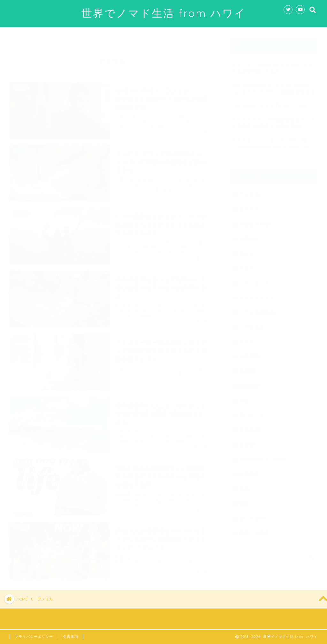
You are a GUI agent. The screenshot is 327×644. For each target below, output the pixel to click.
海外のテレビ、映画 (262, 456)
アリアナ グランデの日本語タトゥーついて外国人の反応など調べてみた (273, 120)
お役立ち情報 (255, 221)
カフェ (247, 250)
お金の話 (249, 236)
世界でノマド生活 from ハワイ (164, 13)
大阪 (244, 397)
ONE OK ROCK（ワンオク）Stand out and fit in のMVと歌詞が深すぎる (273, 85)
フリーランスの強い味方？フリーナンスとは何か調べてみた (273, 65)
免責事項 (71, 637)
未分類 (247, 441)
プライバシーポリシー (34, 637)
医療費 (247, 368)
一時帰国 (249, 353)
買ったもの (252, 515)
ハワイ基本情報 (257, 309)
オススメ (249, 206)
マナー (247, 338)
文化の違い (252, 427)
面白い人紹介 (255, 530)
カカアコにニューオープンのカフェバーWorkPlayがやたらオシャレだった (273, 140)
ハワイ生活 (252, 324)
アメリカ (249, 191)
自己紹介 (249, 471)
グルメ (247, 265)
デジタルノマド (257, 294)
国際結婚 (249, 383)
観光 (244, 500)
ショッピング (255, 280)
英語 (244, 486)
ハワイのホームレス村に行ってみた (270, 102)
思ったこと (252, 412)
